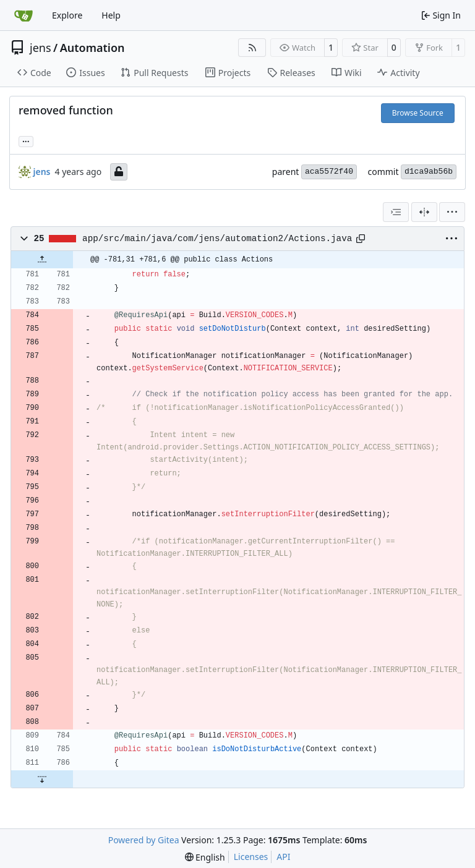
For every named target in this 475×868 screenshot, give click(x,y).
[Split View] (424, 212)
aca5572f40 (329, 172)
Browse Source (418, 113)
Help (111, 15)
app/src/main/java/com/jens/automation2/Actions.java (217, 239)
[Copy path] (361, 239)
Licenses (251, 857)
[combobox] (396, 212)
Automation (92, 48)
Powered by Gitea (144, 840)
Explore (67, 15)
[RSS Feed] (252, 48)
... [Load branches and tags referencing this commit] (26, 140)
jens (41, 48)
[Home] (24, 15)
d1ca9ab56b (429, 172)
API (283, 857)
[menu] (452, 212)
